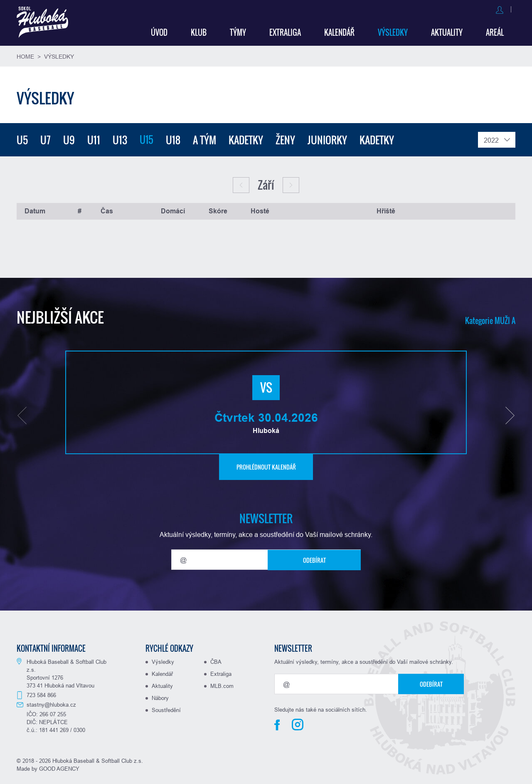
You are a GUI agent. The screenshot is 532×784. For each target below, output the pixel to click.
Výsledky (393, 31)
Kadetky (247, 138)
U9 (69, 138)
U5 (22, 138)
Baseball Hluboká (44, 23)
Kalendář (339, 31)
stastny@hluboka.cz (51, 703)
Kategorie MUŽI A (490, 319)
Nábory (160, 697)
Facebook (277, 724)
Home (25, 55)
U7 (46, 138)
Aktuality (447, 31)
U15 (147, 138)
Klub (199, 31)
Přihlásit (460, 9)
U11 (94, 138)
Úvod (159, 31)
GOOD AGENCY (59, 767)
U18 (174, 138)
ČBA (216, 660)
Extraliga (285, 31)
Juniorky (328, 138)
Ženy (286, 138)
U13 (120, 138)
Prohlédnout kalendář (266, 466)
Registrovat (498, 9)
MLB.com (222, 685)
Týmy (238, 31)
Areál (495, 31)
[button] (22, 414)
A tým (205, 138)
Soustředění (166, 709)
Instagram (298, 723)
